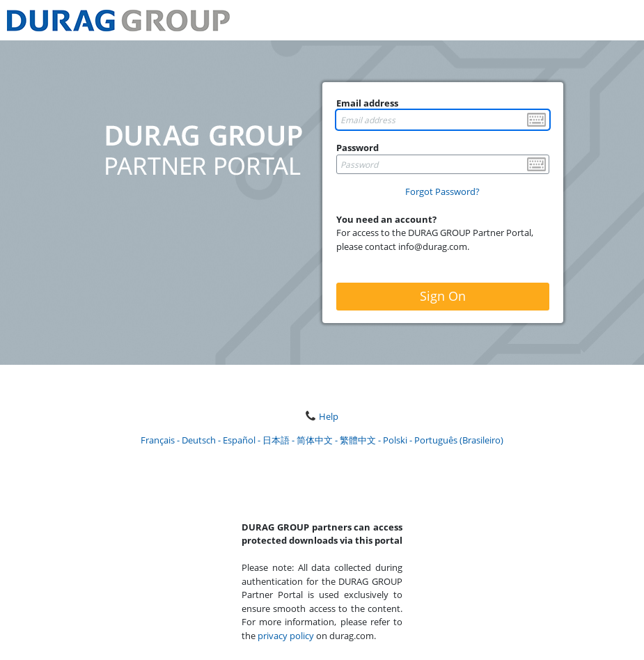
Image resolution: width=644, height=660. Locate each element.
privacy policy (286, 636)
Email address (367, 103)
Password (358, 148)
